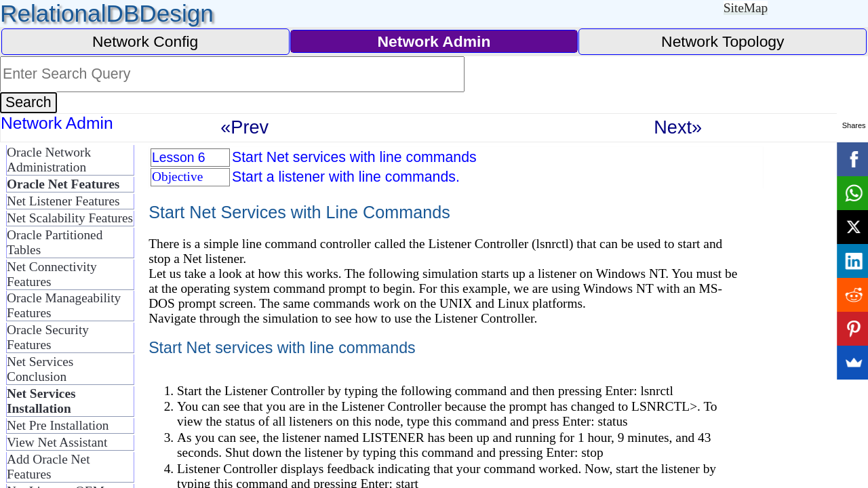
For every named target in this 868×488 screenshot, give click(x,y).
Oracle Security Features (48, 337)
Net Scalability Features (70, 218)
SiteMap (746, 8)
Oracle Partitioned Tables (55, 242)
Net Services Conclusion (40, 369)
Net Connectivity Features (52, 274)
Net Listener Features (63, 201)
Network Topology (723, 41)
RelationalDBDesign (107, 13)
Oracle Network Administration (49, 160)
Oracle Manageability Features (64, 305)
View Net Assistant (57, 442)
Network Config (145, 41)
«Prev (244, 127)
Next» (678, 127)
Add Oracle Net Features (48, 467)
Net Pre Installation (58, 425)
